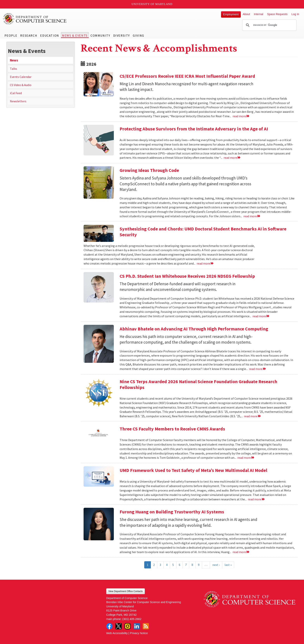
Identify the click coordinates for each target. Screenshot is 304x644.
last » (228, 565)
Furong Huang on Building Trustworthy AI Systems (172, 512)
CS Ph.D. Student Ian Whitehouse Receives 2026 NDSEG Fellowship (187, 276)
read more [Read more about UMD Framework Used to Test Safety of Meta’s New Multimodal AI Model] (256, 499)
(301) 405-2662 (132, 619)
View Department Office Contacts (126, 591)
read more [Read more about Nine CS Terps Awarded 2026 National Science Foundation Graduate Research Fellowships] (253, 416)
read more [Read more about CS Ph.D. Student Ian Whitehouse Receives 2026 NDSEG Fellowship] (261, 316)
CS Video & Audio (21, 85)
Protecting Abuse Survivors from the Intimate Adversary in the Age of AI (194, 129)
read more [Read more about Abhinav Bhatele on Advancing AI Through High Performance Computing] (258, 369)
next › (216, 565)
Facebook (109, 626)
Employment (231, 14)
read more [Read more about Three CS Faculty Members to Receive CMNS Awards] (246, 458)
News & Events (75, 35)
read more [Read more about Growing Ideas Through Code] (252, 216)
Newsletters (18, 101)
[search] (269, 25)
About (246, 14)
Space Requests (277, 14)
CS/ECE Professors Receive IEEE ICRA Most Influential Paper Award (187, 76)
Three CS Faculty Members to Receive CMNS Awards (172, 429)
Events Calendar (21, 77)
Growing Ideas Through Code (149, 170)
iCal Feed (16, 93)
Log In (295, 14)
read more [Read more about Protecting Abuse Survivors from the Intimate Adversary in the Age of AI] (232, 158)
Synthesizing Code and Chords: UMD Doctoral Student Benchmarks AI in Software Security (203, 232)
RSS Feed (146, 626)
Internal (258, 14)
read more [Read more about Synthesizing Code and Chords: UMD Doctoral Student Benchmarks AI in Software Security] (205, 263)
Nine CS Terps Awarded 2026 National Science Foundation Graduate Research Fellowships (198, 384)
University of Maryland (152, 4)
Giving (139, 35)
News (14, 60)
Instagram (128, 626)
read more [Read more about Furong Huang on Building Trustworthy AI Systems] (241, 552)
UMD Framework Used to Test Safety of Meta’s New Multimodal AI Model (193, 470)
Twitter (118, 626)
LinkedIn (137, 626)
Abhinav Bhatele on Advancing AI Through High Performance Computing (194, 329)
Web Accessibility (117, 633)
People (11, 35)
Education (50, 35)
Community (100, 35)
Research (29, 35)
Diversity (122, 35)
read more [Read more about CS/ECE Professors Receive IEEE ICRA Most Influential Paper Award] (241, 116)
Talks (13, 69)
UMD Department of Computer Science (35, 19)
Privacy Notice (139, 633)
